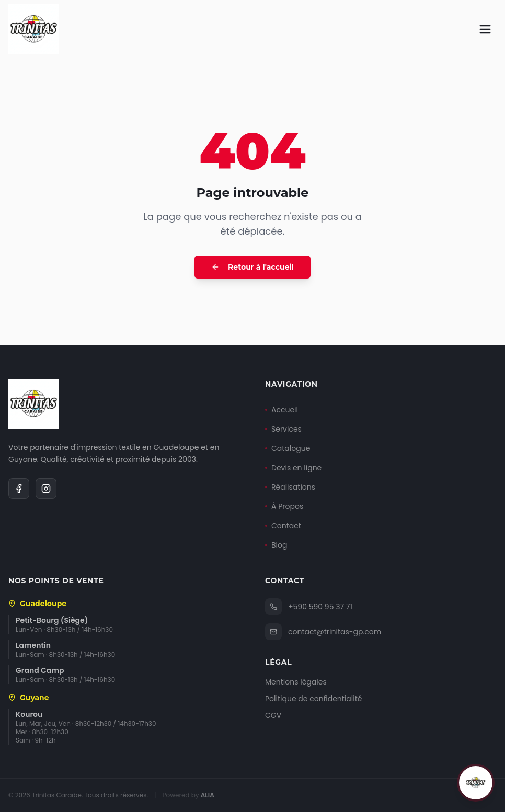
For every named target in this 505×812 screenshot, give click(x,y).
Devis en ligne (293, 468)
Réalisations (290, 487)
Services (283, 429)
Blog (276, 545)
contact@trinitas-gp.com (323, 632)
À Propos (284, 506)
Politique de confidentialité (313, 699)
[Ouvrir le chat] (476, 783)
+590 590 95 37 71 (309, 607)
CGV (273, 715)
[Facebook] (19, 489)
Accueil (282, 410)
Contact (283, 526)
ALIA (208, 795)
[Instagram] (46, 489)
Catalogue (288, 448)
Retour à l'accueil (252, 267)
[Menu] (485, 29)
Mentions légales (296, 682)
